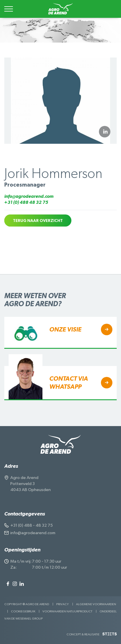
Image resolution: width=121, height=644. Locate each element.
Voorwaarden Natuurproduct (67, 611)
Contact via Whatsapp (69, 383)
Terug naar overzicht (38, 221)
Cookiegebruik (23, 611)
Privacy (63, 604)
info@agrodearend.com (29, 196)
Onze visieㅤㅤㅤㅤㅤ (65, 329)
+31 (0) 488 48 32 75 (26, 202)
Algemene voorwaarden (96, 604)
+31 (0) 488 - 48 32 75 (32, 525)
